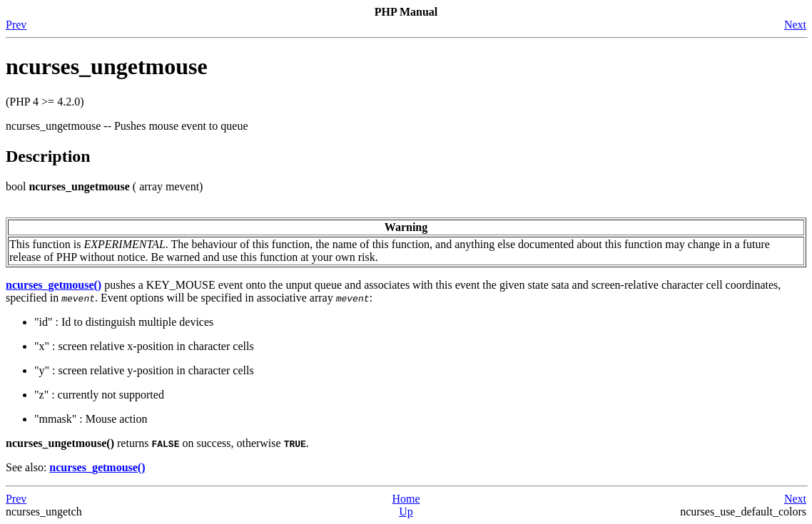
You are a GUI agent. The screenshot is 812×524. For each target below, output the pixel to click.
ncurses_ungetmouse (107, 66)
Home (406, 499)
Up (406, 512)
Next (795, 25)
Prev (16, 25)
